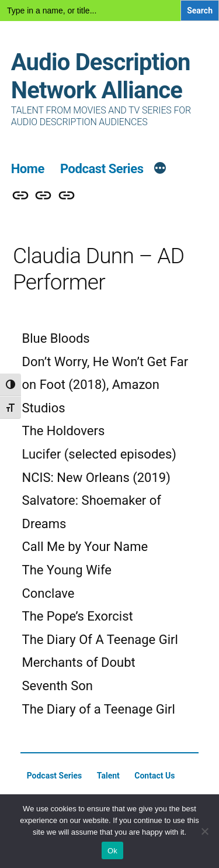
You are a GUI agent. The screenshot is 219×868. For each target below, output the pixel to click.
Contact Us (154, 776)
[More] (160, 170)
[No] (204, 831)
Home (28, 169)
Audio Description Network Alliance (101, 76)
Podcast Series (102, 169)
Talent (108, 776)
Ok (112, 851)
